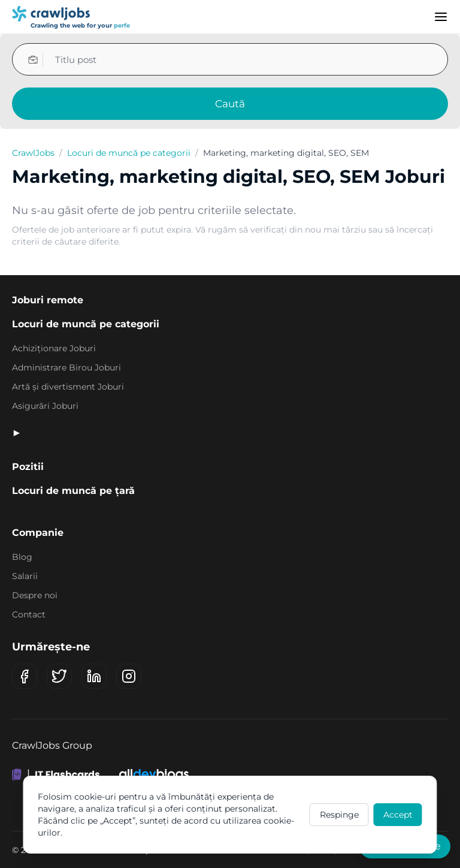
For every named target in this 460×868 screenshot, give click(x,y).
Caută (230, 104)
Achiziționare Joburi (54, 348)
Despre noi (35, 595)
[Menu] (441, 17)
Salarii (25, 576)
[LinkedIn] (94, 676)
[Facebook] (25, 676)
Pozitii (28, 467)
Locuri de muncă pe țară (73, 491)
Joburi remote (48, 300)
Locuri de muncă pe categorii (129, 153)
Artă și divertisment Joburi (68, 387)
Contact (29, 614)
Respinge (339, 815)
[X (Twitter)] (59, 676)
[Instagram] (129, 676)
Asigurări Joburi (45, 406)
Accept (398, 815)
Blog (22, 557)
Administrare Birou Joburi (66, 367)
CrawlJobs (33, 153)
